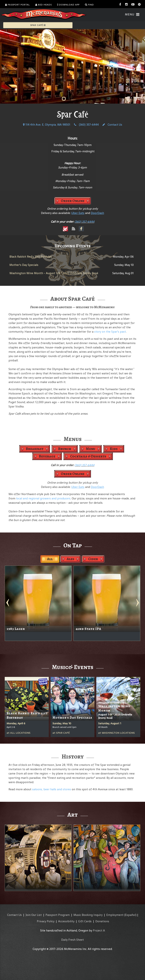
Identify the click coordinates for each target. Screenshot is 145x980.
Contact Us (112, 125)
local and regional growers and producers (43, 498)
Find (89, 5)
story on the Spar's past (110, 332)
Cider (93, 559)
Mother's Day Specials (24, 265)
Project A (99, 930)
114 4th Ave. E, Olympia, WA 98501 (47, 125)
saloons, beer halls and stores (52, 789)
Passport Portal (17, 5)
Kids (114, 449)
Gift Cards (85, 921)
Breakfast (35, 449)
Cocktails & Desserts (88, 456)
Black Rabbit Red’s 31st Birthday (31, 257)
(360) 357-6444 (86, 125)
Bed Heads (44, 5)
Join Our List (34, 915)
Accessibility (66, 921)
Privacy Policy (46, 921)
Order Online (73, 201)
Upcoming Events (73, 246)
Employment (115, 915)
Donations (102, 921)
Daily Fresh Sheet (72, 940)
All (50, 559)
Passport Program (58, 915)
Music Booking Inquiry (88, 915)
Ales (70, 559)
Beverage (47, 456)
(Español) (130, 915)
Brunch (65, 449)
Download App (68, 5)
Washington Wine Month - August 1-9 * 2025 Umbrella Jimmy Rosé (54, 273)
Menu (91, 449)
